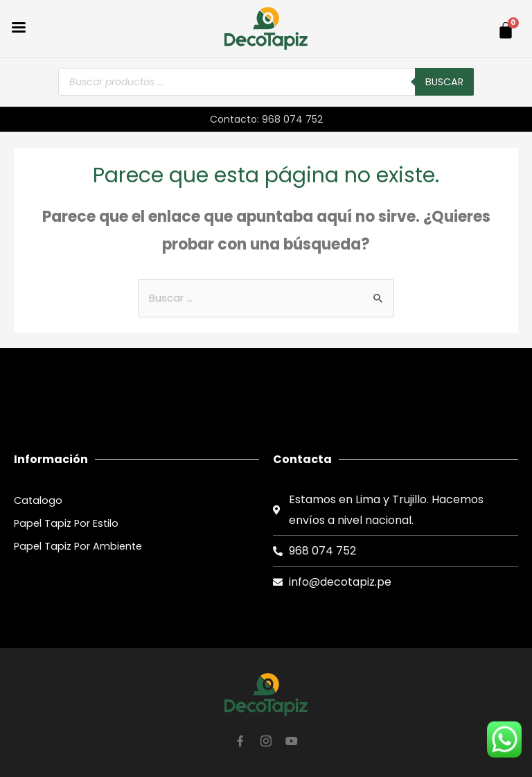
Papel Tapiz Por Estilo (66, 523)
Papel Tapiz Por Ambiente (78, 546)
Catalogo (38, 500)
